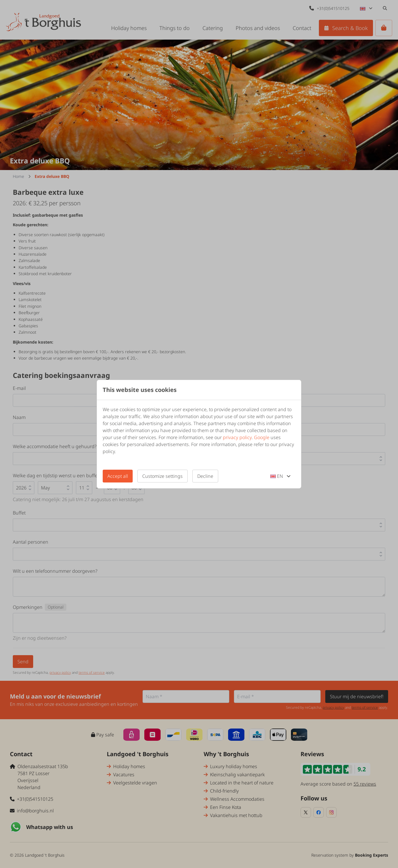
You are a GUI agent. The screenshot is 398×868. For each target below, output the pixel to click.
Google (262, 437)
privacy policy (237, 437)
